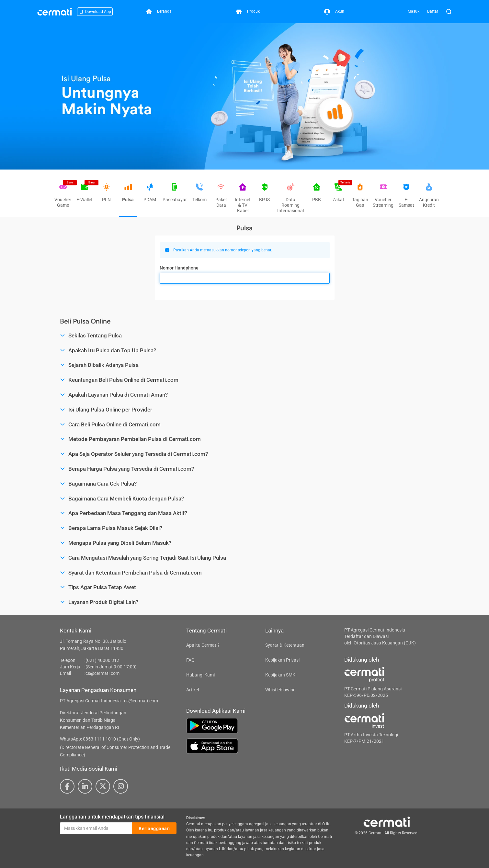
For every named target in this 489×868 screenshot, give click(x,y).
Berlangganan (154, 829)
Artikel (193, 690)
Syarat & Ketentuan (285, 645)
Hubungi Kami (200, 675)
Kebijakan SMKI (281, 675)
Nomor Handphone (179, 268)
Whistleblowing (280, 690)
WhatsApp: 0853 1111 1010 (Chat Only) (100, 739)
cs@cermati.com (102, 673)
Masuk (414, 11)
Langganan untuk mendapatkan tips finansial (112, 817)
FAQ (190, 660)
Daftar (433, 11)
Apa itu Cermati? (203, 645)
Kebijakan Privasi (282, 660)
